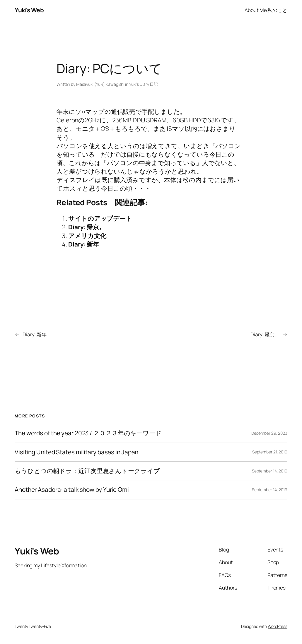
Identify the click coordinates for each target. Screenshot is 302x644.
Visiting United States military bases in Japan (76, 452)
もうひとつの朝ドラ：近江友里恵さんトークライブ (87, 471)
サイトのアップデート (100, 218)
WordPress (278, 626)
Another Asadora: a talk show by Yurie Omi (72, 490)
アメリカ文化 (87, 236)
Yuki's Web (29, 10)
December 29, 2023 (269, 433)
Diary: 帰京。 (87, 227)
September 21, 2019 (270, 452)
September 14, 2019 (270, 471)
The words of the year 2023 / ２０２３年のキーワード (88, 433)
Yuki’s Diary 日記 (144, 84)
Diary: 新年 (84, 244)
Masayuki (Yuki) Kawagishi (100, 84)
